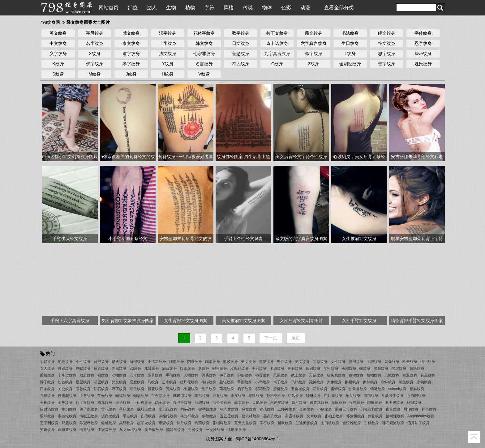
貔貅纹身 (417, 389)
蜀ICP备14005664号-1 (257, 439)
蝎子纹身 (281, 382)
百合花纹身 (161, 396)
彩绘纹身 (119, 362)
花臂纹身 (152, 368)
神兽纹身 (429, 409)
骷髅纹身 (230, 362)
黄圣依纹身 (154, 430)
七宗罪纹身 (204, 54)
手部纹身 (259, 368)
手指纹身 (173, 375)
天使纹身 (316, 375)
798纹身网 (50, 22)
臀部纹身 (245, 382)
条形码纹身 (190, 416)
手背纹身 (87, 396)
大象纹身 (334, 382)
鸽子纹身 (162, 403)
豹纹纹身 (209, 416)
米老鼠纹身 (168, 409)
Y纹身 (167, 64)
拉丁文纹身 (277, 33)
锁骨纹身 (263, 375)
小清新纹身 (157, 362)
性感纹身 (119, 368)
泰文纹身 (131, 43)
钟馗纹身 (313, 396)
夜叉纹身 (393, 409)
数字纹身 (241, 33)
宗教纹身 (83, 389)
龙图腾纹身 (394, 403)
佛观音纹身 (107, 430)
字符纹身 (267, 423)
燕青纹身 (87, 430)
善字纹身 (387, 64)
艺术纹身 (169, 382)
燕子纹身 (137, 389)
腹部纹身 (187, 368)
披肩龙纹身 (110, 416)
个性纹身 (83, 362)
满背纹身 (170, 368)
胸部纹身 (212, 362)
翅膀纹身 (417, 368)
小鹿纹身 (191, 389)
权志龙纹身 (229, 409)
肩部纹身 (137, 362)
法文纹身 (168, 54)
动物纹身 (119, 375)
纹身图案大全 (219, 439)
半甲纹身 (331, 368)
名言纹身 (204, 64)
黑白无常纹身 (346, 409)
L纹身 (350, 54)
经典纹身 (155, 375)
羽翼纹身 (195, 430)
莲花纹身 (295, 368)
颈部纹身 (313, 368)
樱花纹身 (263, 389)
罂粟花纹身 (319, 403)
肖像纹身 (392, 362)
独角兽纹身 (358, 389)
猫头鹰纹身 (336, 375)
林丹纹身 (184, 423)
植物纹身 (374, 375)
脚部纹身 (245, 375)
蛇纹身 (365, 368)
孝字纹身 (131, 64)
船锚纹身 (227, 382)
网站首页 (109, 8)
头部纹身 (349, 368)
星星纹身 (83, 382)
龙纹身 (204, 368)
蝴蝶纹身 (83, 368)
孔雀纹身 (47, 396)
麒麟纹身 (352, 382)
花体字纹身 (204, 33)
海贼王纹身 (89, 416)
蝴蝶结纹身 (182, 396)
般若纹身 (87, 375)
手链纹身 (130, 416)
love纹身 (423, 54)
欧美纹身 (410, 362)
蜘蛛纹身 (388, 382)
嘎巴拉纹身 (182, 403)
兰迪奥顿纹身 (307, 423)
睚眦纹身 (109, 423)
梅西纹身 (202, 423)
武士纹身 (298, 375)
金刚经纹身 (350, 64)
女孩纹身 (267, 409)
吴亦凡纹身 (273, 416)
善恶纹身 (241, 54)
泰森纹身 (166, 423)
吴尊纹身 (127, 423)
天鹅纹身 (260, 403)
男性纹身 (284, 362)
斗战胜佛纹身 (393, 396)
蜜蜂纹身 (338, 389)
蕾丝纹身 (299, 403)
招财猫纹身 (49, 409)
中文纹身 (58, 43)
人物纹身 (191, 375)
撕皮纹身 (238, 396)
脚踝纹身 (65, 368)
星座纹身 (127, 409)
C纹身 (277, 64)
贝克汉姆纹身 (371, 409)
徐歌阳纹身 (237, 430)
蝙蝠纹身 (123, 396)
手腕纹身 (374, 362)
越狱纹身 (285, 423)
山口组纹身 (330, 423)
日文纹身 (241, 43)
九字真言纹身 (277, 54)
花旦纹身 (320, 389)
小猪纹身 (324, 409)
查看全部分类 (339, 8)
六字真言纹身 (314, 43)
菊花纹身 (227, 389)
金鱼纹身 (65, 403)
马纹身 (153, 382)
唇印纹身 (411, 409)
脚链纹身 (375, 403)
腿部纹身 (177, 362)
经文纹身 (387, 33)
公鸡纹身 (202, 403)
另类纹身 (173, 389)
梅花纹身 (105, 403)
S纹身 (58, 74)
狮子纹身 (227, 375)
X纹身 (94, 54)
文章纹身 (314, 416)
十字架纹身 (67, 375)
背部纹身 (101, 362)
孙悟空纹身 (276, 396)
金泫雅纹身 (352, 423)
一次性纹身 (215, 430)
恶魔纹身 (137, 382)
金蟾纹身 (307, 409)
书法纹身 (350, 33)
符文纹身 (387, 43)
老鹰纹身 (392, 375)
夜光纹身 (357, 403)
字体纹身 (423, 33)
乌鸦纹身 (298, 382)
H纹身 (168, 74)
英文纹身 (58, 33)
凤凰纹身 (281, 375)
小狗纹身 (424, 382)
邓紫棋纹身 (355, 416)
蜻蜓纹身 (378, 389)
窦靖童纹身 (175, 430)
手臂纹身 (47, 362)
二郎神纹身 (287, 409)
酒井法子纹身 (418, 423)
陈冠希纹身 (89, 423)
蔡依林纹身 (251, 416)
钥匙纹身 (295, 396)
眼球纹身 (47, 416)
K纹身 (58, 64)
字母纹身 (95, 33)
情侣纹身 (428, 362)
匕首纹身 (65, 382)
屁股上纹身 (146, 409)
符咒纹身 (241, 64)
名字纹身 (95, 43)
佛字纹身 (95, 64)
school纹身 (397, 389)
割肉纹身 (69, 409)
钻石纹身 (101, 389)
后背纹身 (101, 368)
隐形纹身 (202, 396)
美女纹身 (248, 362)
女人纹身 (47, 368)
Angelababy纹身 (421, 416)
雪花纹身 (109, 409)
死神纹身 (316, 382)
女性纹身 (338, 362)
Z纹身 (314, 64)
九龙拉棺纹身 (130, 430)
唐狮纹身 (281, 389)
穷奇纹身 (47, 430)
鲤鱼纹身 (220, 368)
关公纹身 (65, 389)
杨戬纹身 (414, 403)
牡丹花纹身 (189, 382)
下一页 (271, 338)
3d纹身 (135, 368)
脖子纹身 (47, 382)
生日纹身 (350, 43)
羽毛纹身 (209, 375)
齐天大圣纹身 (245, 423)
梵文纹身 (131, 33)
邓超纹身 (69, 423)
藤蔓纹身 (155, 389)
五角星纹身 (300, 389)
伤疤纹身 (148, 416)
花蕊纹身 (428, 375)
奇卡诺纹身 (277, 43)
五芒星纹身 (229, 416)
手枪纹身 (47, 403)
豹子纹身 (245, 389)
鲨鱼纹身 (406, 382)
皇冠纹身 (410, 375)
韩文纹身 (204, 43)
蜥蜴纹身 (141, 396)
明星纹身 (101, 382)
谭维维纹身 (168, 416)
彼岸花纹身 (67, 396)
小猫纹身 (209, 382)
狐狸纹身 (356, 375)
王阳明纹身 (49, 423)
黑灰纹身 (266, 362)
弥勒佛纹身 (208, 409)
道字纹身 (131, 54)
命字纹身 (314, 54)
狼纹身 (103, 375)
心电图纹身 (416, 396)
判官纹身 (375, 416)
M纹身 (95, 74)
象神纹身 (370, 382)
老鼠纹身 (256, 396)
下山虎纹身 (143, 403)
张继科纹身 (222, 423)
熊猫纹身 (371, 396)
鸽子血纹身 (89, 409)
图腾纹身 (195, 362)
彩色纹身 (65, 362)
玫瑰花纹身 (239, 368)
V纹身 (204, 74)
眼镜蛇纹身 (67, 416)
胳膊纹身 (381, 368)
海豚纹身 (339, 403)
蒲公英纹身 (222, 403)
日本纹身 (47, 389)
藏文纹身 (314, 33)
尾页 (296, 338)
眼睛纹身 (47, 375)
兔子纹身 (209, 389)
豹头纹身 (188, 409)
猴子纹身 (123, 403)
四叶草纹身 (333, 396)
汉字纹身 (168, 33)
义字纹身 (58, 54)
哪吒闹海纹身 (393, 423)
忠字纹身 (387, 54)
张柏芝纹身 (334, 416)
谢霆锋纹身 (294, 416)
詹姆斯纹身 (67, 430)
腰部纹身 (356, 362)
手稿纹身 (371, 423)
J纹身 (131, 74)
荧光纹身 (105, 396)
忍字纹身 (423, 43)
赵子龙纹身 (146, 423)
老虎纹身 (399, 368)
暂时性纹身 (395, 416)
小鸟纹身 (263, 382)
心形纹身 (137, 375)
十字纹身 (168, 43)
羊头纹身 (353, 396)
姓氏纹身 (423, 64)
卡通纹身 (277, 368)
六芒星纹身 (279, 403)
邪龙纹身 (220, 396)
